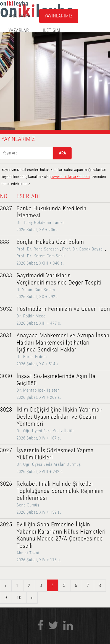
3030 (6, 376)
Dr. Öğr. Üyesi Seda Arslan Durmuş (49, 464)
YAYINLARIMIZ (59, 16)
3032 (6, 309)
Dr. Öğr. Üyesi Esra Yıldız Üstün (46, 431)
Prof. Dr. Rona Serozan (38, 249)
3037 (6, 208)
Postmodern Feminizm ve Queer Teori (63, 309)
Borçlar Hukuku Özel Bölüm (50, 242)
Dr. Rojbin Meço (31, 316)
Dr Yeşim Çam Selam (36, 290)
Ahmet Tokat (28, 553)
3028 (6, 410)
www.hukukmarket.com (70, 177)
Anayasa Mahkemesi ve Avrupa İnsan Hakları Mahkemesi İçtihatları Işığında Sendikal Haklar (63, 342)
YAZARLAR (19, 30)
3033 (6, 275)
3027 (6, 450)
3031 (6, 335)
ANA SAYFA (20, 16)
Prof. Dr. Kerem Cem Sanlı (41, 256)
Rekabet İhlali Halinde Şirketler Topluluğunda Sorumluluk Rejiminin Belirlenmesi (60, 491)
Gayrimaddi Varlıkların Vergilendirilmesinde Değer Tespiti (59, 279)
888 (5, 242)
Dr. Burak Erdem (32, 357)
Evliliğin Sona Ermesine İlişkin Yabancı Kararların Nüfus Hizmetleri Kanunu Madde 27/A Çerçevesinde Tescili (61, 535)
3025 (6, 524)
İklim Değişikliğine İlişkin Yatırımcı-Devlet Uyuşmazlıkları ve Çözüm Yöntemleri (60, 417)
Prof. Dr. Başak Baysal (83, 249)
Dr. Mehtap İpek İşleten (38, 390)
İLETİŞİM (52, 30)
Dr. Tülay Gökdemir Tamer (40, 223)
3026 (6, 484)
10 (19, 598)
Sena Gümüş (28, 505)
